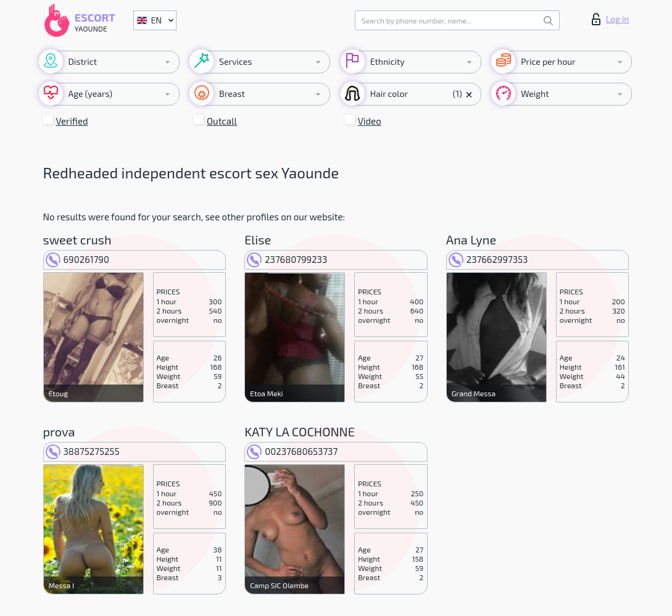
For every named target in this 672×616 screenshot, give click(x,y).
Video (370, 121)
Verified (72, 121)
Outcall (222, 121)
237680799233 (287, 259)
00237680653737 (292, 451)
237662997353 (488, 259)
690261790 (78, 259)
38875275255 (83, 451)
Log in (611, 19)
